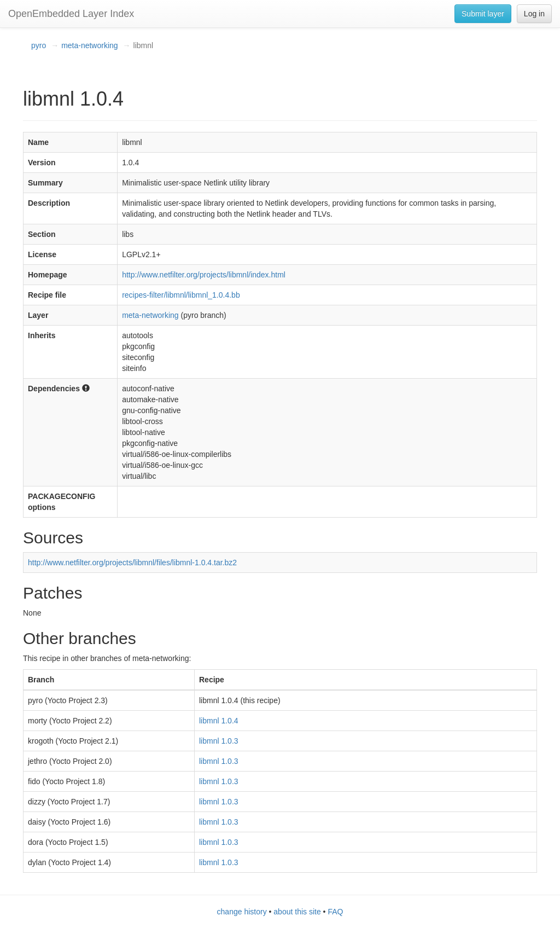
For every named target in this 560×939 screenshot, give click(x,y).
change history (242, 912)
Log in (534, 14)
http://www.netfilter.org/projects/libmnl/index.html (204, 275)
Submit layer (483, 14)
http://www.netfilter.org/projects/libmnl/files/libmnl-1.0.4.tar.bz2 (132, 563)
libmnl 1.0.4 (219, 721)
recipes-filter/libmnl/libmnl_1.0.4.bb (181, 295)
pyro (39, 45)
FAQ (335, 912)
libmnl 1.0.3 (219, 741)
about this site (297, 912)
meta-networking (90, 45)
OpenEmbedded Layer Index (71, 14)
